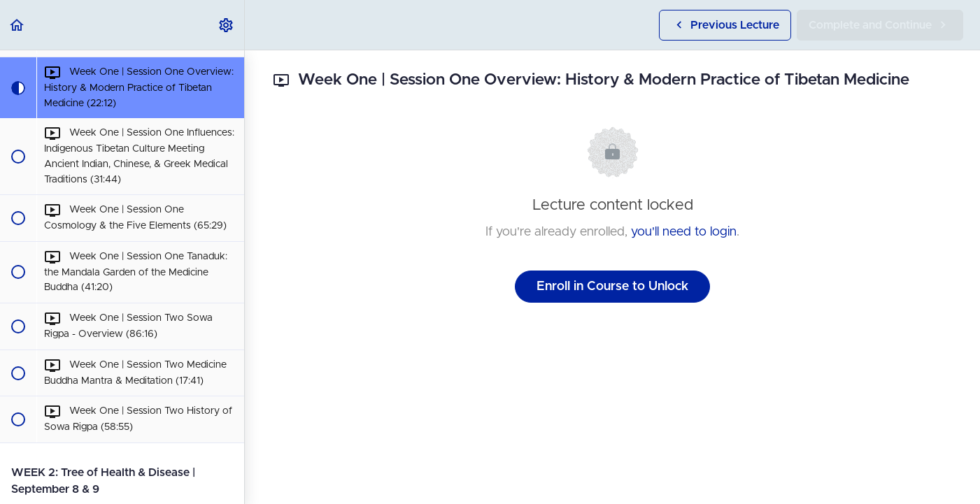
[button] (17, 25)
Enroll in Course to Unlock (612, 287)
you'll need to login (684, 232)
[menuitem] (227, 25)
